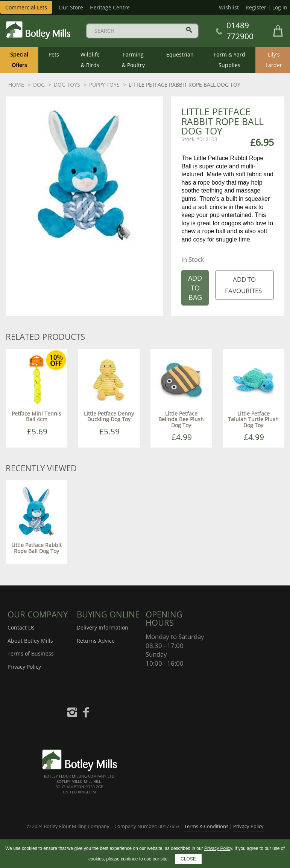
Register (256, 7)
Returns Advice (96, 641)
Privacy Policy (24, 667)
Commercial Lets (26, 7)
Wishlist (229, 7)
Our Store (71, 7)
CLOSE (188, 859)
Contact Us (21, 627)
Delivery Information (102, 627)
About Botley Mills (30, 641)
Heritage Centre (110, 7)
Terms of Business (31, 653)
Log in (280, 7)
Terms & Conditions (206, 826)
